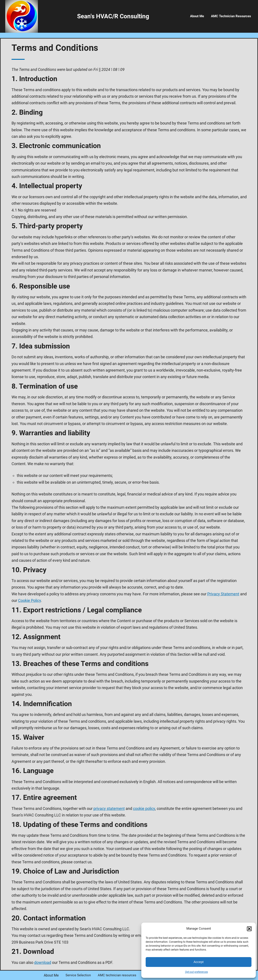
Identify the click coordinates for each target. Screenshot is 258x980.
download (43, 962)
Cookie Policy (30, 600)
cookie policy (144, 808)
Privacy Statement (223, 594)
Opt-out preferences (196, 972)
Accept (199, 962)
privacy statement (109, 808)
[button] (249, 929)
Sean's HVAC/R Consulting (113, 16)
